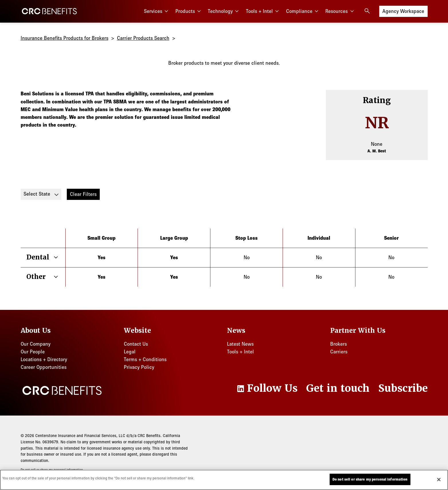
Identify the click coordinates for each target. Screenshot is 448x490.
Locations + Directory (44, 359)
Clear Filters (83, 194)
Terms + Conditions (145, 359)
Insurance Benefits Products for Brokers (64, 38)
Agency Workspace (403, 11)
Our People (33, 352)
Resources (340, 11)
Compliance (303, 11)
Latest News (240, 344)
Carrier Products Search (143, 38)
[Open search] (367, 11)
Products (189, 11)
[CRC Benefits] (49, 11)
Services (157, 11)
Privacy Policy (139, 367)
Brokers (339, 344)
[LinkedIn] (267, 388)
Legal (130, 352)
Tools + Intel (263, 11)
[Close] (439, 479)
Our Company (36, 344)
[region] (224, 480)
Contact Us (136, 344)
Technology (224, 11)
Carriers (339, 352)
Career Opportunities (44, 367)
